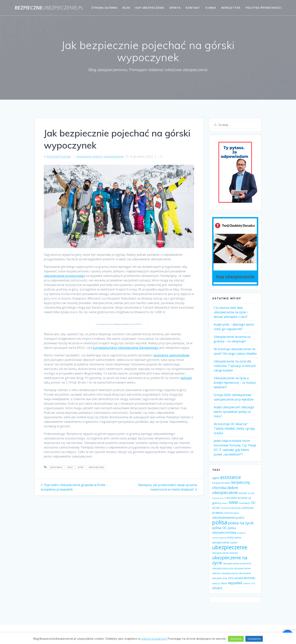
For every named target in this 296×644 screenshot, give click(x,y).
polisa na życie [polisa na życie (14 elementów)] (241, 523)
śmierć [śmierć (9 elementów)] (217, 588)
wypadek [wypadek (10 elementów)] (235, 583)
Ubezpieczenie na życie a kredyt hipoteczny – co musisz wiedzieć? (235, 383)
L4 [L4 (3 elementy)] (225, 498)
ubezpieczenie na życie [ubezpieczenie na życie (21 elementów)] (230, 560)
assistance (56, 467)
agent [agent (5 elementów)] (216, 478)
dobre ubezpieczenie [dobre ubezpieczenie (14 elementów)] (225, 490)
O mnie (211, 8)
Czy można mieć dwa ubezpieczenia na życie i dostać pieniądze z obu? (231, 312)
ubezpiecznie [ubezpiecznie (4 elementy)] (220, 578)
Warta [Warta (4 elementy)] (224, 583)
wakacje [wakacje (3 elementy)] (216, 583)
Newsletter (231, 8)
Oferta (175, 8)
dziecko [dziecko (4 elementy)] (243, 493)
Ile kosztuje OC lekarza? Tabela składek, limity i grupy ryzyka (234, 428)
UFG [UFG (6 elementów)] (231, 578)
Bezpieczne (49, 8)
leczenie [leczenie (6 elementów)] (232, 498)
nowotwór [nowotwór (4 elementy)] (244, 503)
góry (81, 467)
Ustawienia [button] (254, 639)
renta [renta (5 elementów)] (230, 537)
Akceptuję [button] (236, 639)
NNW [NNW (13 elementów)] (233, 503)
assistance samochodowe (171, 355)
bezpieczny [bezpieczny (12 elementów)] (241, 482)
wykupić (186, 378)
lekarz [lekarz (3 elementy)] (225, 503)
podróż (97, 156)
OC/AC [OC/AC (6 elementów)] (216, 508)
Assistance (84, 156)
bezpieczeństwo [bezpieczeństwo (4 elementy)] (221, 483)
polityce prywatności (154, 639)
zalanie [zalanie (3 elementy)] (247, 583)
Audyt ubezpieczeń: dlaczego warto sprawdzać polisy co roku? (234, 412)
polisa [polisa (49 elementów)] (220, 522)
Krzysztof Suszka (59, 156)
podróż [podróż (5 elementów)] (240, 518)
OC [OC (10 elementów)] (253, 503)
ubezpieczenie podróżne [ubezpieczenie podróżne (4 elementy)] (237, 563)
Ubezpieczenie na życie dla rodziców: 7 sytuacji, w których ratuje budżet (235, 366)
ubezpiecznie (96, 467)
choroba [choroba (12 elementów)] (219, 488)
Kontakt (193, 8)
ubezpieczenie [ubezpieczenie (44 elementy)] (230, 547)
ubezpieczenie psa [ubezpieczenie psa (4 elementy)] (223, 568)
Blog (126, 8)
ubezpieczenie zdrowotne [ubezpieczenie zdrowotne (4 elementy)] (236, 573)
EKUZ (70, 467)
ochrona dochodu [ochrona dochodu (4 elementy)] (231, 508)
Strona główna (104, 8)
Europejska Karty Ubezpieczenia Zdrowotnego (126, 348)
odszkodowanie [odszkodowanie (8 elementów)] (224, 517)
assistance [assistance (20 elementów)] (230, 477)
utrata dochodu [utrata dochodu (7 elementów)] (245, 578)
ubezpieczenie (113, 156)
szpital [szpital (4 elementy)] (234, 543)
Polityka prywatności (264, 8)
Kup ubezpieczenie (150, 8)
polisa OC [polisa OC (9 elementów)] (220, 528)
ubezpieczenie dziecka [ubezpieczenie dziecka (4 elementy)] (225, 553)
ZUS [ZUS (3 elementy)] (253, 583)
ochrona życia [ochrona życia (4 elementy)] (231, 513)
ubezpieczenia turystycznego (64, 276)
